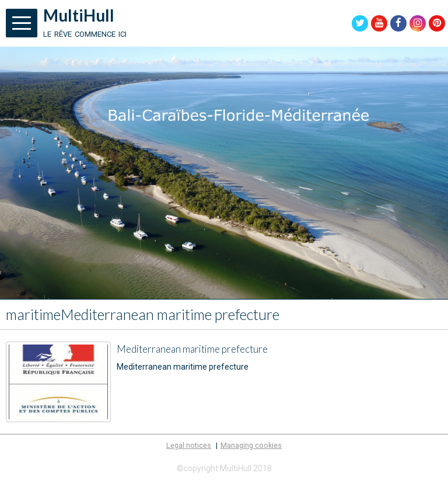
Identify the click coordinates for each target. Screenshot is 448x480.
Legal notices (189, 445)
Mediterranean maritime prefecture (192, 349)
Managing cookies (251, 445)
